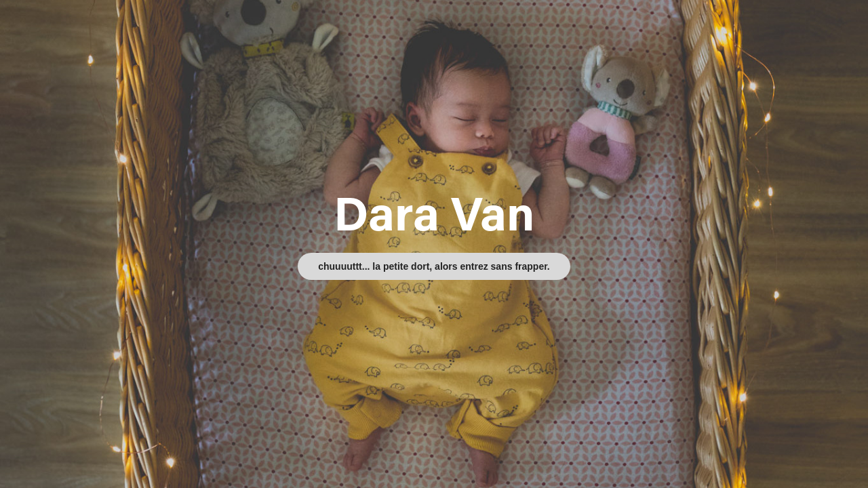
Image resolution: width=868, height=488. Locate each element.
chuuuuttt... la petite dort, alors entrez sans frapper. (434, 266)
